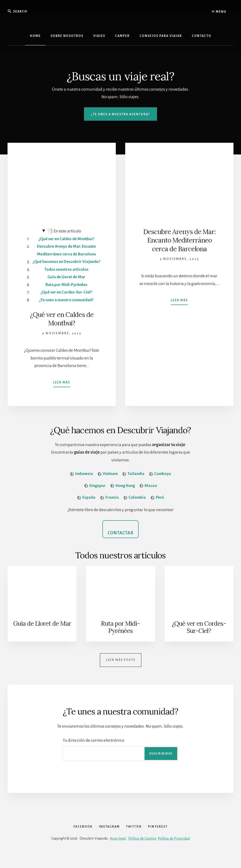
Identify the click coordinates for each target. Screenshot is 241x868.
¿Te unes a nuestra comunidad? (66, 308)
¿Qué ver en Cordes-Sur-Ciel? (66, 300)
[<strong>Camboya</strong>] (161, 482)
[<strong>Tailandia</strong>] (134, 482)
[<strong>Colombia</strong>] (135, 507)
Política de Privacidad (174, 852)
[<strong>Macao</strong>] (149, 494)
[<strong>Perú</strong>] (158, 507)
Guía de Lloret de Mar (66, 285)
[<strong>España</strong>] (86, 507)
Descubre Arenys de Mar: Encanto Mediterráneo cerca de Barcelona (179, 240)
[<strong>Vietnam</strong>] (107, 482)
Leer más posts (121, 666)
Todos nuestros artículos (66, 277)
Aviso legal (118, 852)
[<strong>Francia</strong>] (109, 507)
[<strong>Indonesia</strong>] (80, 482)
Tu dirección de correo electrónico (94, 746)
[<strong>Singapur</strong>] (94, 494)
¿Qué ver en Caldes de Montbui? (66, 239)
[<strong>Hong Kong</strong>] (123, 494)
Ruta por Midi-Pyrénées (66, 292)
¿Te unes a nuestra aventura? (120, 114)
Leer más (62, 388)
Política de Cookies (142, 852)
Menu (219, 12)
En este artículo (64, 231)
